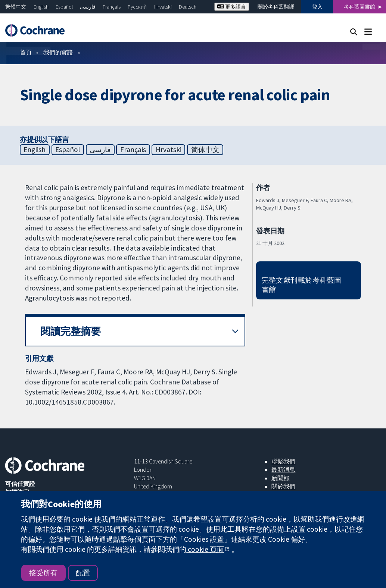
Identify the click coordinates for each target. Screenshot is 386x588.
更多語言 (232, 7)
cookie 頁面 (205, 549)
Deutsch (188, 7)
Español (64, 7)
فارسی (88, 7)
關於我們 (283, 486)
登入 (317, 7)
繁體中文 (16, 7)
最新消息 (283, 469)
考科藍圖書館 (359, 7)
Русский (137, 7)
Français (112, 7)
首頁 (26, 52)
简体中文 (205, 150)
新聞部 (280, 478)
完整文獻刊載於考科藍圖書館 (302, 285)
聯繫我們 (283, 461)
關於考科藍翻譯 (276, 7)
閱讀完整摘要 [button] (71, 331)
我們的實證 (58, 52)
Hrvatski (163, 7)
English (41, 7)
